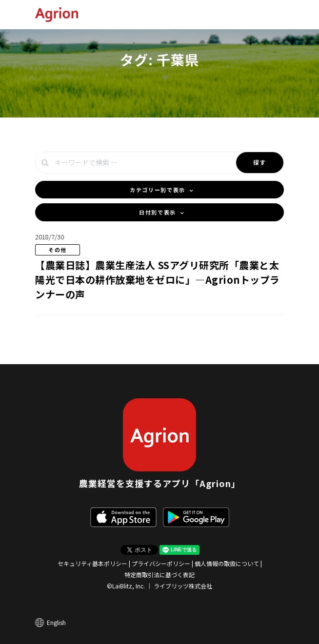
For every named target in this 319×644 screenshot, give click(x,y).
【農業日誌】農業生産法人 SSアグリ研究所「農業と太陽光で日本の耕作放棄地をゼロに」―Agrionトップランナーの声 (158, 280)
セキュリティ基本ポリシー (92, 563)
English (56, 622)
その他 (58, 250)
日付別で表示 (158, 212)
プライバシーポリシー (161, 563)
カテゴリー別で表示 (158, 190)
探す (260, 162)
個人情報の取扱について (227, 563)
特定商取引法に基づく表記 (159, 575)
